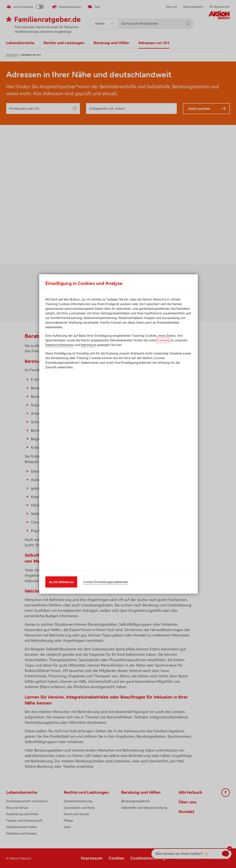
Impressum (88, 443)
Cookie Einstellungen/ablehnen (106, 484)
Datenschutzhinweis (60, 443)
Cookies (163, 438)
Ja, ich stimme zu (61, 484)
